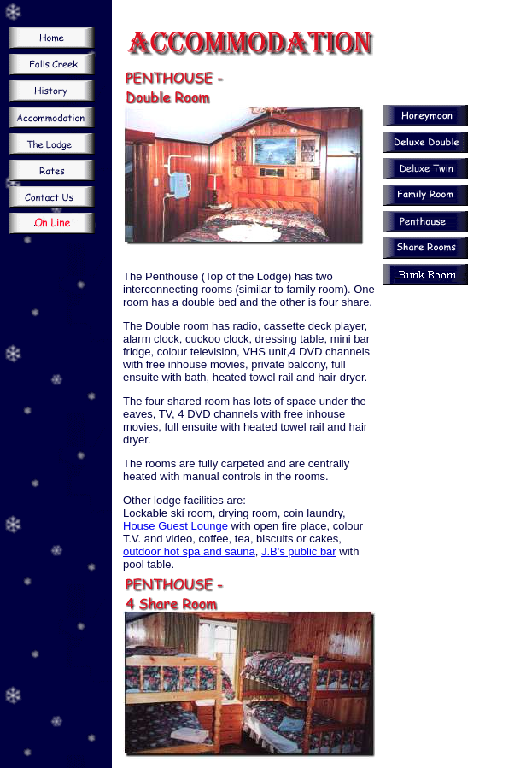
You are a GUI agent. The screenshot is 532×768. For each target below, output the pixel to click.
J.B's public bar (299, 551)
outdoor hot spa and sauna (189, 551)
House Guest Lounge (175, 526)
